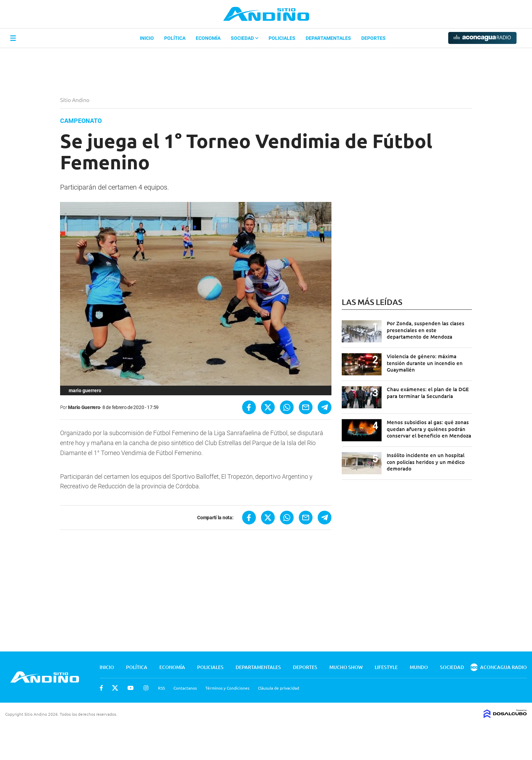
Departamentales (328, 38)
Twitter (115, 688)
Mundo (419, 667)
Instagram (146, 688)
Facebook (101, 688)
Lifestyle (386, 667)
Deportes (373, 38)
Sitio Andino (75, 100)
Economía (208, 38)
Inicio (147, 38)
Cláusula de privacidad (279, 688)
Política (175, 38)
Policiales (282, 38)
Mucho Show (346, 667)
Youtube (131, 688)
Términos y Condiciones (227, 688)
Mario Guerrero (84, 407)
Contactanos (185, 688)
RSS (161, 688)
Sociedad (245, 38)
